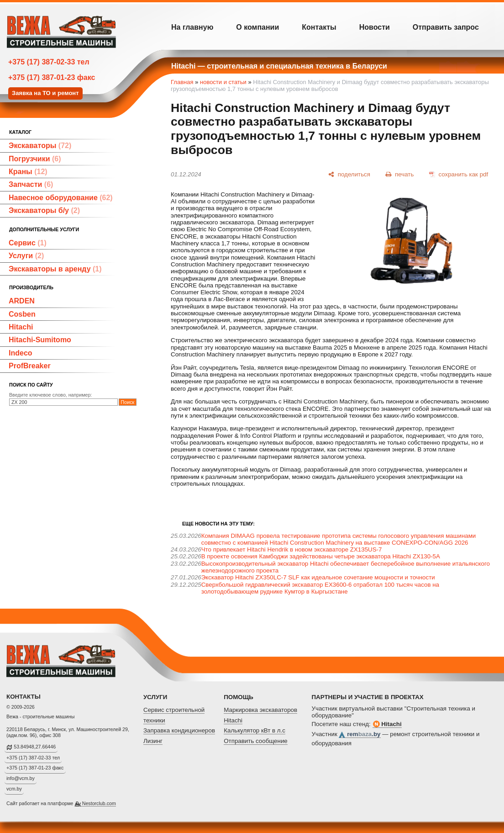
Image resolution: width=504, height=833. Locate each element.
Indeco (21, 353)
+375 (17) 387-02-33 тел (49, 62)
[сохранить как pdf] (459, 174)
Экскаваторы (40, 146)
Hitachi (21, 327)
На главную (192, 27)
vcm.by (14, 789)
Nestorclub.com (99, 803)
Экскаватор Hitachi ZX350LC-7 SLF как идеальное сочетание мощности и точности (318, 577)
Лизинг (153, 741)
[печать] (400, 174)
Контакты (319, 27)
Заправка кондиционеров (179, 730)
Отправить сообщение (256, 741)
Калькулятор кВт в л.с (255, 730)
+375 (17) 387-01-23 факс (52, 77)
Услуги (26, 256)
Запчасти (31, 184)
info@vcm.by (21, 778)
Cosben (22, 314)
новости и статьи (223, 82)
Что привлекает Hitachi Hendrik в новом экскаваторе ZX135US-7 (292, 549)
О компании (257, 27)
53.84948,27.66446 (35, 747)
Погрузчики (35, 159)
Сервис (28, 243)
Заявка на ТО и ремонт (45, 93)
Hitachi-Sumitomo (40, 340)
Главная (182, 82)
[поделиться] (349, 174)
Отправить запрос (446, 27)
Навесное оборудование (61, 198)
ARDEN (22, 301)
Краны (28, 172)
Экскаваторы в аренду (55, 269)
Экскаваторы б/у (44, 210)
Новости (375, 27)
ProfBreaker (30, 366)
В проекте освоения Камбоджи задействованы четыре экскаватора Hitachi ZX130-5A (321, 556)
